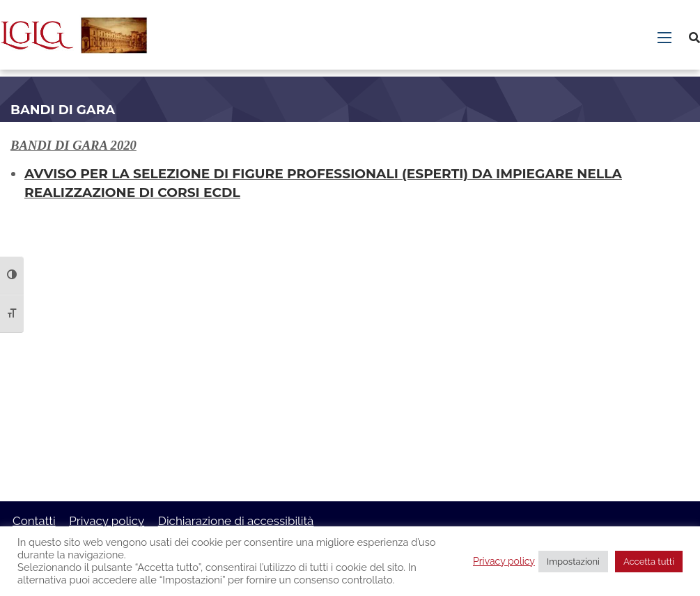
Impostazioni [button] (573, 562)
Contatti (34, 521)
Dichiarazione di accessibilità (236, 521)
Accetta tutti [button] (649, 562)
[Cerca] (694, 38)
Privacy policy (107, 521)
